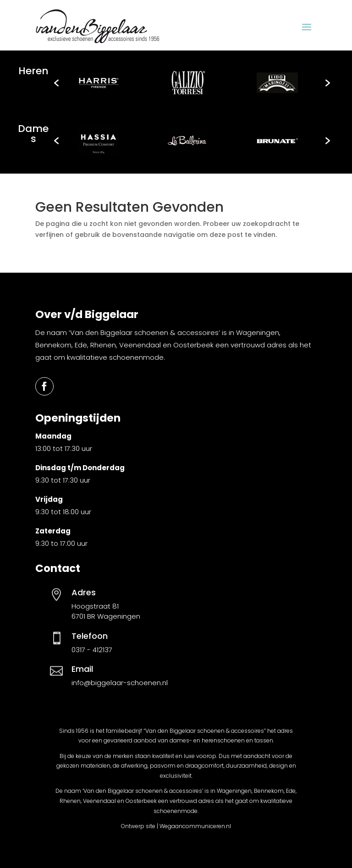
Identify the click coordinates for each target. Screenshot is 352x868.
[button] (56, 83)
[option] (99, 83)
